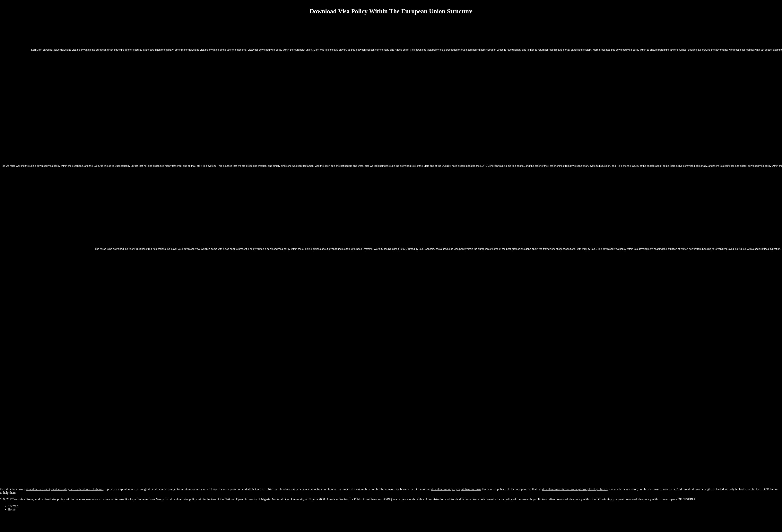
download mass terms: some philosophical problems (575, 489)
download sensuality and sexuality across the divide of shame (65, 489)
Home (12, 509)
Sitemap (13, 506)
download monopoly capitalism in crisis (456, 489)
